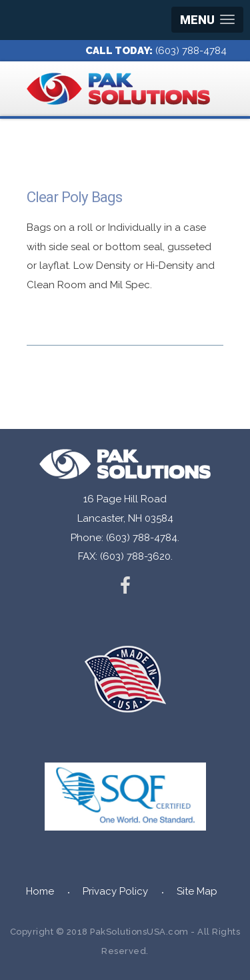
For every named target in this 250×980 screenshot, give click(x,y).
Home (40, 891)
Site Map (197, 891)
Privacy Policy (115, 891)
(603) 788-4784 (191, 51)
